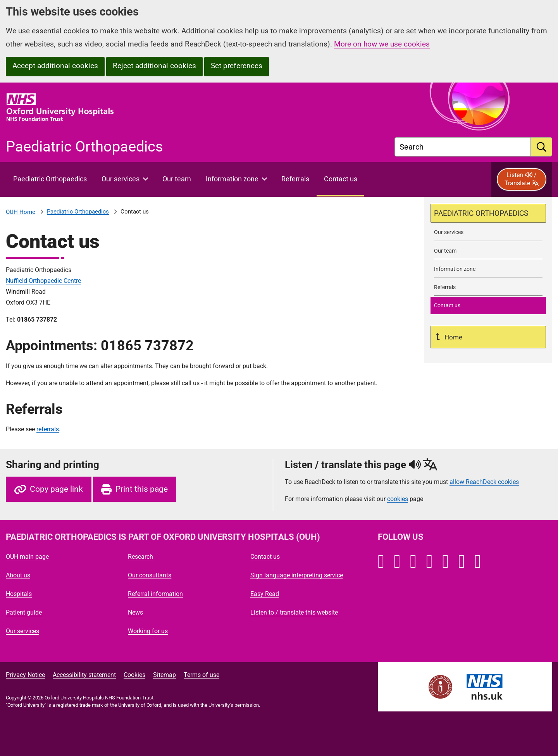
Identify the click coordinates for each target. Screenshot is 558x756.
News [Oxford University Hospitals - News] (135, 612)
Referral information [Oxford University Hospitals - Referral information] (155, 594)
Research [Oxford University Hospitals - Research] (140, 557)
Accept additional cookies (55, 66)
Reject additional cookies (154, 66)
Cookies (134, 675)
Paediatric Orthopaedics (78, 212)
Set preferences (237, 66)
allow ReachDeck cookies (484, 482)
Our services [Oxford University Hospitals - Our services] (22, 631)
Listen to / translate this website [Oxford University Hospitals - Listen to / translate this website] (294, 612)
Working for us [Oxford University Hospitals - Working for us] (148, 631)
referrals (48, 429)
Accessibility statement (84, 675)
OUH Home (21, 212)
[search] (542, 147)
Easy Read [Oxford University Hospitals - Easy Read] (265, 594)
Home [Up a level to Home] (453, 337)
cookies (398, 499)
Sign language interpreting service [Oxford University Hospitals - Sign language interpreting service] (297, 575)
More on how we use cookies (382, 44)
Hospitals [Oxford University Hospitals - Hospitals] (19, 594)
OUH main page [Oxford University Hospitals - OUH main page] (27, 557)
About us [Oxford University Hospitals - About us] (18, 575)
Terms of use (201, 675)
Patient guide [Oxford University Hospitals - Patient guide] (24, 612)
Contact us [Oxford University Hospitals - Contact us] (265, 557)
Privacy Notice (25, 675)
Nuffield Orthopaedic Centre (43, 281)
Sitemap (164, 675)
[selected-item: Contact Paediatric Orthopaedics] (488, 306)
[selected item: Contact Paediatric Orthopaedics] (340, 179)
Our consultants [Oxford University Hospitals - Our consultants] (150, 575)
